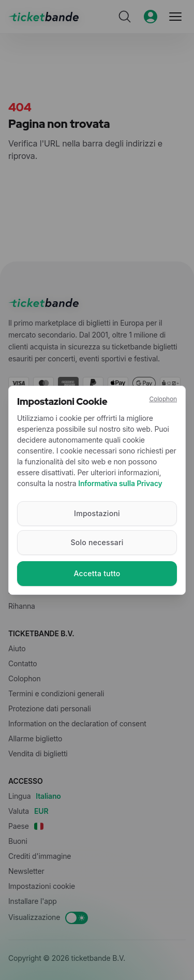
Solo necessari (97, 542)
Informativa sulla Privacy (120, 483)
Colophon (163, 399)
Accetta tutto (97, 573)
